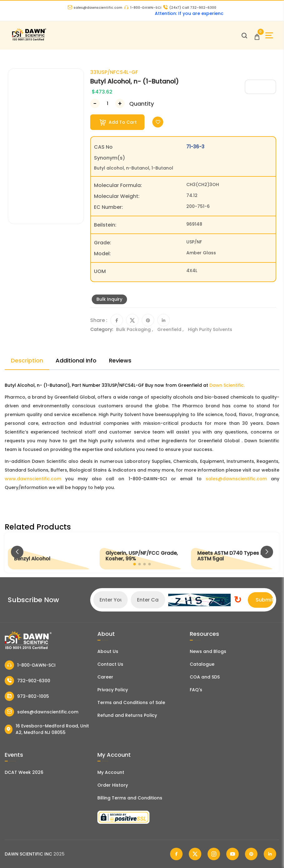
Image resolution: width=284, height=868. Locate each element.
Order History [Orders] (113, 785)
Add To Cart (118, 122)
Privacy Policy (113, 690)
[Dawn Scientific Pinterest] (251, 854)
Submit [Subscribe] (264, 600)
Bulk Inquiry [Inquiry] (109, 299)
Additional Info (76, 360)
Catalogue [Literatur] (202, 664)
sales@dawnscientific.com (95, 7)
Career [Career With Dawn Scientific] (105, 677)
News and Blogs (208, 651)
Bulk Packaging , (135, 329)
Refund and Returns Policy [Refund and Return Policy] (127, 715)
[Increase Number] (120, 103)
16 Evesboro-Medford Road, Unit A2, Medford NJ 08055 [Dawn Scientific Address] (47, 729)
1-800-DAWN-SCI (143, 7)
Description (27, 360)
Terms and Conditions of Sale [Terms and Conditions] (131, 703)
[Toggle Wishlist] (158, 122)
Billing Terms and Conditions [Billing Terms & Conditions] (130, 798)
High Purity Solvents (210, 329)
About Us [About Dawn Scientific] (108, 651)
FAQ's (196, 690)
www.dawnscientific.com (33, 479)
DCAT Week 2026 (24, 772)
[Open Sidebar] (269, 35)
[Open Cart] (257, 35)
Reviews (120, 360)
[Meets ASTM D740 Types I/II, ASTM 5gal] (234, 552)
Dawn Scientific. (227, 385)
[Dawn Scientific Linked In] (270, 854)
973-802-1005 (27, 696)
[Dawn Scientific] (29, 40)
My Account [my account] (111, 772)
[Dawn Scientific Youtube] (233, 854)
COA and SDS (205, 677)
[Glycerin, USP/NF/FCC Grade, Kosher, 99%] (142, 552)
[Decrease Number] (95, 103)
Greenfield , (171, 329)
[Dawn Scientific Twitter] (195, 854)
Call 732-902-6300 (190, 7)
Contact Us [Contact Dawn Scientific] (110, 664)
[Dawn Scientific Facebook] (176, 854)
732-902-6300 (27, 681)
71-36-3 (195, 147)
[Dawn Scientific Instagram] (214, 854)
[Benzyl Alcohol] (50, 552)
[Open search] (244, 36)
